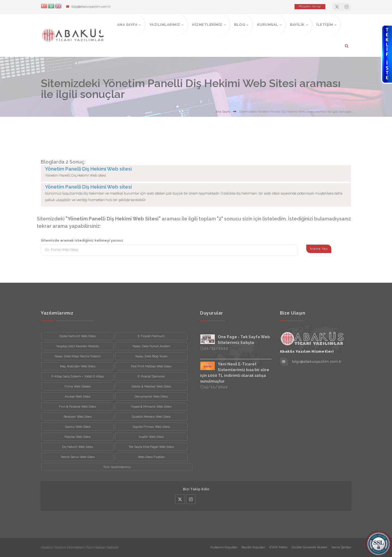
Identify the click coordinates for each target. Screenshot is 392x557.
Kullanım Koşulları (224, 547)
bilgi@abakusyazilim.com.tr (91, 7)
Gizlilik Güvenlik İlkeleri (309, 547)
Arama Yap (319, 249)
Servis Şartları (341, 547)
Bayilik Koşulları (253, 547)
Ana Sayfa (223, 112)
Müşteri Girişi (310, 6)
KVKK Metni (278, 547)
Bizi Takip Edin (196, 489)
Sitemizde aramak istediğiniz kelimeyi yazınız (82, 240)
